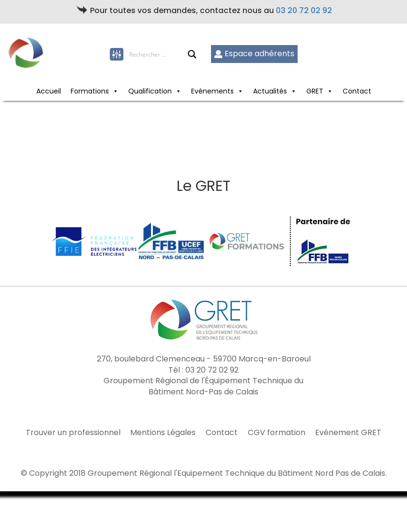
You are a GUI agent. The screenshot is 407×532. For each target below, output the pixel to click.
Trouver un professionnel (73, 433)
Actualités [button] (270, 91)
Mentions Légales (163, 433)
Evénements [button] (212, 91)
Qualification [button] (150, 91)
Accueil (49, 91)
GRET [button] (315, 91)
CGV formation (277, 433)
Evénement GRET (348, 433)
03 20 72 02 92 (304, 10)
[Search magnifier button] (192, 54)
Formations (90, 91)
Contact (357, 91)
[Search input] (158, 54)
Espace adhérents (254, 54)
